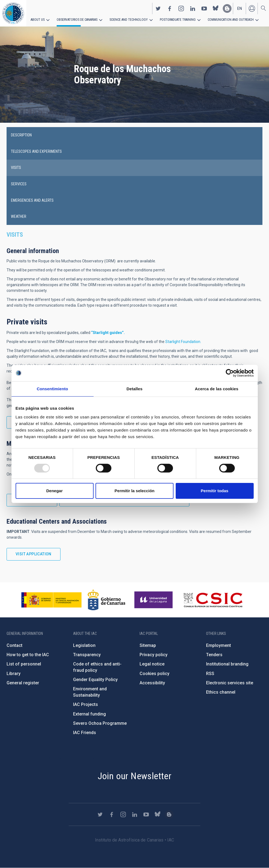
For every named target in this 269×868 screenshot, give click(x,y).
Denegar (54, 491)
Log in (252, 8)
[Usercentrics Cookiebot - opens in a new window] (230, 373)
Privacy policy (154, 655)
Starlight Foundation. (183, 342)
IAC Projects (86, 704)
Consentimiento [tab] (52, 389)
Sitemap (148, 645)
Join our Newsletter (135, 776)
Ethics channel (221, 692)
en (240, 8)
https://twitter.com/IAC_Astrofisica (158, 8)
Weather (19, 216)
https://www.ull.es (154, 600)
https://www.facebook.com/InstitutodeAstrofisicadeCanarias (170, 8)
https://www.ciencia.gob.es (51, 600)
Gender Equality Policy (95, 680)
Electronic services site (230, 683)
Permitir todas (215, 491)
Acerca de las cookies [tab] (217, 389)
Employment (219, 645)
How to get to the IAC (28, 655)
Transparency (87, 655)
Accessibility (152, 683)
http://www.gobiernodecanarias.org (106, 600)
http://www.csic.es (213, 600)
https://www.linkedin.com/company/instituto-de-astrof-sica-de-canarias (193, 8)
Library (14, 674)
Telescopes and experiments (36, 151)
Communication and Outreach (230, 20)
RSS (210, 674)
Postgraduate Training (177, 20)
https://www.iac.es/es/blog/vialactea (227, 8)
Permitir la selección (135, 491)
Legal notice (152, 664)
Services (19, 184)
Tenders (214, 655)
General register (23, 683)
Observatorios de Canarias (77, 20)
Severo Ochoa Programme (100, 723)
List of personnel (24, 664)
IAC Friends (85, 733)
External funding (89, 714)
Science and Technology (128, 20)
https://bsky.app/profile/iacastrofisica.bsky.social (216, 8)
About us (38, 20)
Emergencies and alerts (32, 200)
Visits (16, 168)
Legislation (84, 645)
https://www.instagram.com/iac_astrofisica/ (181, 8)
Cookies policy (154, 674)
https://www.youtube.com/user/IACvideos (204, 8)
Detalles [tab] (134, 389)
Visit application (34, 554)
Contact (15, 645)
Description (21, 135)
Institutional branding (227, 664)
